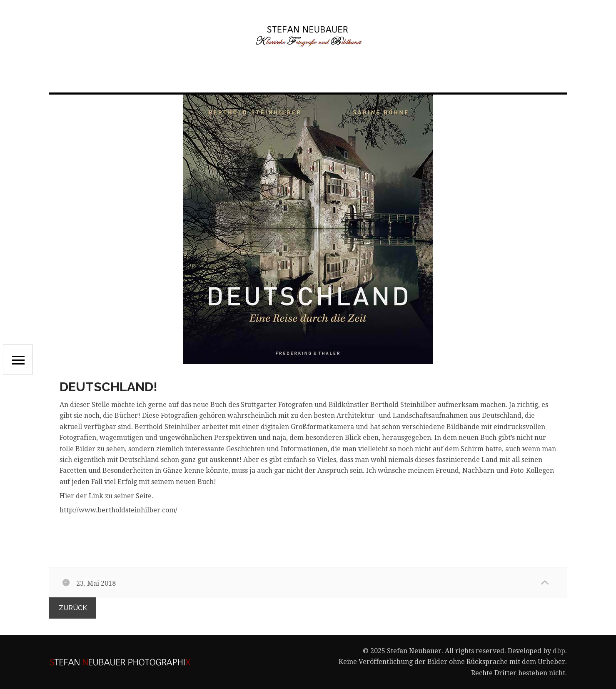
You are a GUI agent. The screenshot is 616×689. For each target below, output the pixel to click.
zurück (73, 608)
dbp (559, 651)
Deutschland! (108, 387)
